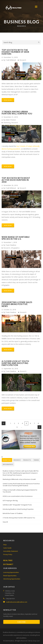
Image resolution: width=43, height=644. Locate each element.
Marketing (7, 123)
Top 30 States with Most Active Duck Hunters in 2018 (16, 180)
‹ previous (4, 423)
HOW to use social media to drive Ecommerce (18, 496)
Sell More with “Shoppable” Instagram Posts (17, 505)
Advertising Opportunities (12, 579)
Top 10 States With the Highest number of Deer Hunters (15, 52)
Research (23, 60)
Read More (8, 100)
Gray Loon (36, 641)
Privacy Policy (8, 554)
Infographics (15, 248)
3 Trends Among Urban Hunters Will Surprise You (17, 113)
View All (5, 522)
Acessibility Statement (11, 551)
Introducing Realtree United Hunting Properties (18, 509)
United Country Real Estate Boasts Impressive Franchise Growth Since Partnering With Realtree (21, 485)
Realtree (8, 560)
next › (39, 427)
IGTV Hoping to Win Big (10, 501)
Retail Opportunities (10, 576)
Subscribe (21, 622)
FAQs (5, 545)
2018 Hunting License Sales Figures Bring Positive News (17, 304)
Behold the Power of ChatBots (13, 513)
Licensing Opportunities (11, 572)
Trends (36, 460)
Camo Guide (7, 548)
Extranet (8, 564)
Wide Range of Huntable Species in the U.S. (16, 238)
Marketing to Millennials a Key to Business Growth (19, 479)
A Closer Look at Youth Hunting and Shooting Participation (15, 363)
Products (27, 460)
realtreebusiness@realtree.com (17, 602)
